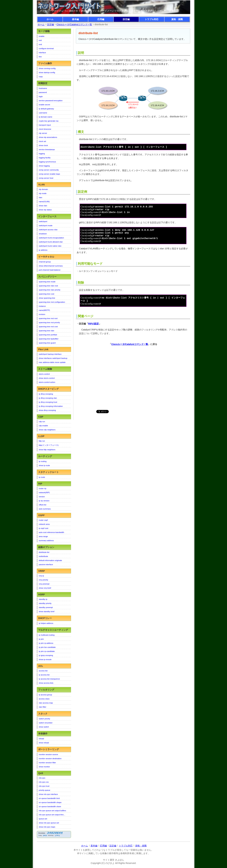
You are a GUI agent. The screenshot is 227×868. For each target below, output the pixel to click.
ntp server (43, 133)
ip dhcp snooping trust (48, 402)
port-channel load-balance (50, 270)
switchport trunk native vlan (50, 246)
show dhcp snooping (47, 410)
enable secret (44, 105)
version (42, 497)
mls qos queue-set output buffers (52, 811)
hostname (43, 88)
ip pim (41, 639)
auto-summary (45, 509)
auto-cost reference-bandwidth (51, 532)
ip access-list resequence (49, 679)
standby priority (45, 603)
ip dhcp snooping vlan (48, 398)
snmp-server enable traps (49, 174)
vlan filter (43, 707)
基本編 (75, 19)
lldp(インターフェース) (49, 445)
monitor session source (48, 754)
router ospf (43, 520)
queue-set (43, 819)
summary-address (46, 540)
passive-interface (46, 564)
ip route (42, 477)
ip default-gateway (46, 109)
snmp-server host (46, 178)
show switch (44, 727)
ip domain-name (46, 117)
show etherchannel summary (51, 266)
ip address (43, 250)
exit (40, 40)
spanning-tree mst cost (48, 327)
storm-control (44, 374)
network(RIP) (44, 493)
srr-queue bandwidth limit (49, 798)
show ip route (44, 465)
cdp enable (43, 426)
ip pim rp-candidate (47, 651)
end (40, 44)
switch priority (44, 719)
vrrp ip (41, 576)
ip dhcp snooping (46, 394)
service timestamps (47, 149)
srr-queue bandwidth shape (50, 802)
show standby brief (47, 611)
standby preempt (46, 607)
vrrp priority (43, 580)
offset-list (43, 505)
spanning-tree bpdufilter (49, 339)
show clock (43, 145)
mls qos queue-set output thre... (52, 815)
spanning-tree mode (47, 282)
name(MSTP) (44, 310)
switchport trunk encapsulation (51, 238)
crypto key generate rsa (49, 121)
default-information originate (50, 560)
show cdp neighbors (47, 430)
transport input (45, 125)
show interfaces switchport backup (53, 358)
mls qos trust (44, 786)
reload (41, 739)
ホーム (50, 19)
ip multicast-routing (47, 635)
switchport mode (46, 226)
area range (43, 536)
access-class (44, 699)
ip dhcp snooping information (51, 406)
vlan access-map (46, 703)
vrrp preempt (44, 584)
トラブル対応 (152, 19)
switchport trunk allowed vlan (51, 242)
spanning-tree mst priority (49, 322)
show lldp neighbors (47, 450)
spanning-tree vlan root (48, 286)
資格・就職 (177, 19)
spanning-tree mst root (48, 318)
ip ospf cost (43, 528)
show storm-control (47, 378)
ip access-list (44, 675)
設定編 (126, 19)
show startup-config (47, 72)
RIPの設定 (93, 326)
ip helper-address (46, 623)
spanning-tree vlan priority (50, 290)
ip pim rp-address (46, 643)
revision (42, 314)
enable (42, 36)
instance (42, 306)
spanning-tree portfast (48, 335)
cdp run (42, 422)
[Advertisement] (104, 381)
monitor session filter (47, 763)
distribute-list (44, 552)
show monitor (44, 767)
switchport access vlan (48, 230)
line (40, 57)
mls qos (42, 778)
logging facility (45, 158)
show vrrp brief (45, 588)
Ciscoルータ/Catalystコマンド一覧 (130, 347)
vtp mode (43, 193)
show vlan (43, 206)
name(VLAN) (44, 202)
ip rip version (44, 501)
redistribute (43, 556)
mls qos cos (44, 782)
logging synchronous (47, 162)
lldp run (42, 441)
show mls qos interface (48, 794)
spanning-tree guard (47, 343)
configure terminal (46, 48)
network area (44, 524)
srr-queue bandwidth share (50, 806)
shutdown (43, 234)
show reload (44, 743)
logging (42, 154)
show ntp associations (48, 137)
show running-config (47, 68)
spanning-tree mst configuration (52, 302)
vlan (40, 197)
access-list (43, 671)
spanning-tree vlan (46, 331)
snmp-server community (49, 170)
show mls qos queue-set (49, 823)
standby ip (43, 599)
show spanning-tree (47, 298)
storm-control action (47, 382)
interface (42, 53)
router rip (43, 488)
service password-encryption (51, 101)
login (41, 96)
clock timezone (45, 129)
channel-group (45, 262)
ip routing (43, 461)
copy (41, 77)
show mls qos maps (47, 827)
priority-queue (44, 790)
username (43, 113)
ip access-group (45, 695)
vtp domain (43, 189)
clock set (42, 141)
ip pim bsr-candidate (47, 647)
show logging (44, 166)
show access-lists (46, 683)
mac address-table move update (52, 362)
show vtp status (45, 210)
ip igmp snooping (46, 655)
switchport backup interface (50, 354)
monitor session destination (50, 759)
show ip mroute (45, 659)
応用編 (101, 19)
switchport (43, 221)
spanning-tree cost (46, 294)
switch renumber (46, 723)
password (43, 92)
